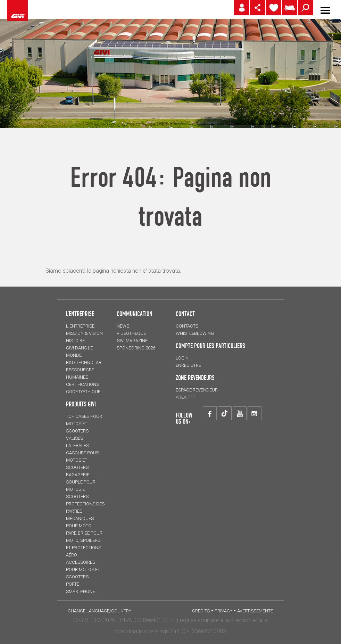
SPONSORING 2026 (136, 348)
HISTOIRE (75, 341)
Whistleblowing (195, 333)
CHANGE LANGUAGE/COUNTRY (99, 611)
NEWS (123, 326)
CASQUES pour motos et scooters (82, 460)
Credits (201, 611)
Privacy (223, 611)
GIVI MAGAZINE (132, 341)
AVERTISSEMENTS (255, 611)
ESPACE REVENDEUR (197, 390)
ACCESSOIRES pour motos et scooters (83, 569)
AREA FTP (185, 397)
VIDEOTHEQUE (131, 333)
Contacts (187, 326)
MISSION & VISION (84, 333)
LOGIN (182, 358)
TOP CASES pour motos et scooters (84, 424)
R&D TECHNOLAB (84, 362)
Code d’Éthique (83, 392)
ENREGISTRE (188, 365)
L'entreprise (80, 326)
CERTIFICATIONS (82, 384)
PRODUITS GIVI (81, 404)
